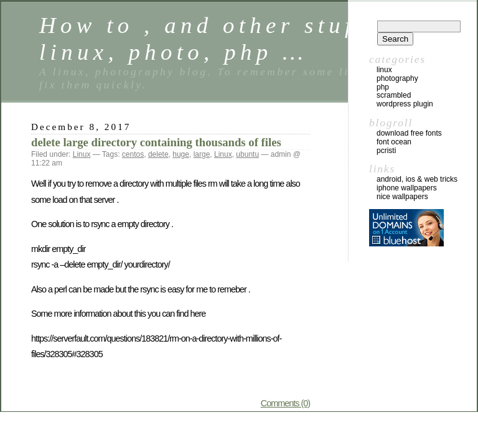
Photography (397, 78)
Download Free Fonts (409, 133)
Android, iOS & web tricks (417, 179)
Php (383, 87)
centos (133, 154)
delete (158, 154)
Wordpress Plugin (405, 104)
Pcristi (386, 151)
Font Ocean (394, 142)
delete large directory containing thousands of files (156, 142)
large (202, 154)
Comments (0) (285, 403)
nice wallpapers (402, 197)
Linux (82, 154)
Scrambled (394, 95)
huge (181, 154)
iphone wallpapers (407, 188)
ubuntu (247, 154)
